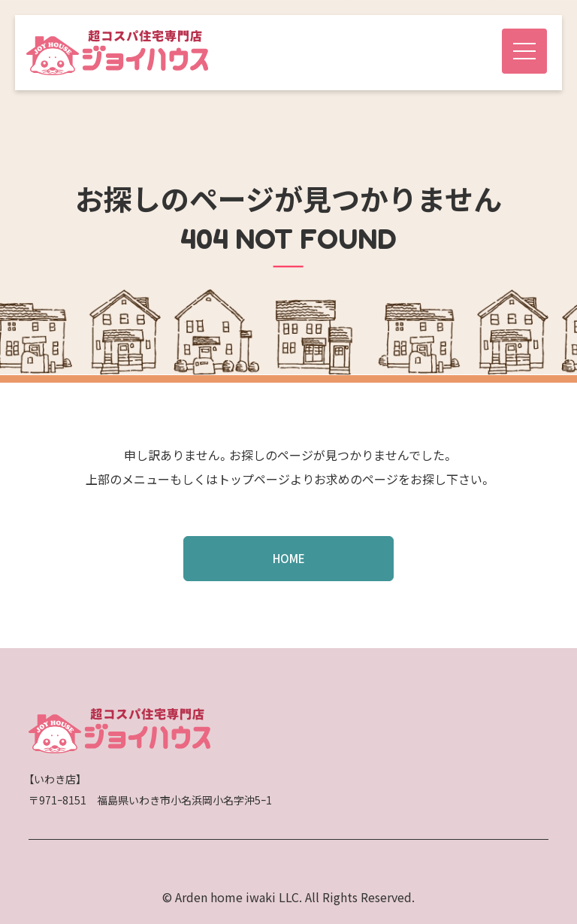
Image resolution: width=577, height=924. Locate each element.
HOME (289, 558)
